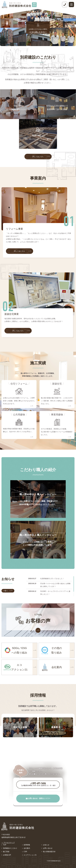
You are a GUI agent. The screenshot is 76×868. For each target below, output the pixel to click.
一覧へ (8, 591)
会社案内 (27, 848)
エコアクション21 (30, 855)
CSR (25, 852)
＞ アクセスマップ (8, 843)
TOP (5, 845)
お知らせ (46, 845)
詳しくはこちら (41, 157)
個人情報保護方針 (49, 852)
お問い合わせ (48, 848)
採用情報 (27, 845)
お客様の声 (7, 855)
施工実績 (6, 852)
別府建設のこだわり (10, 848)
